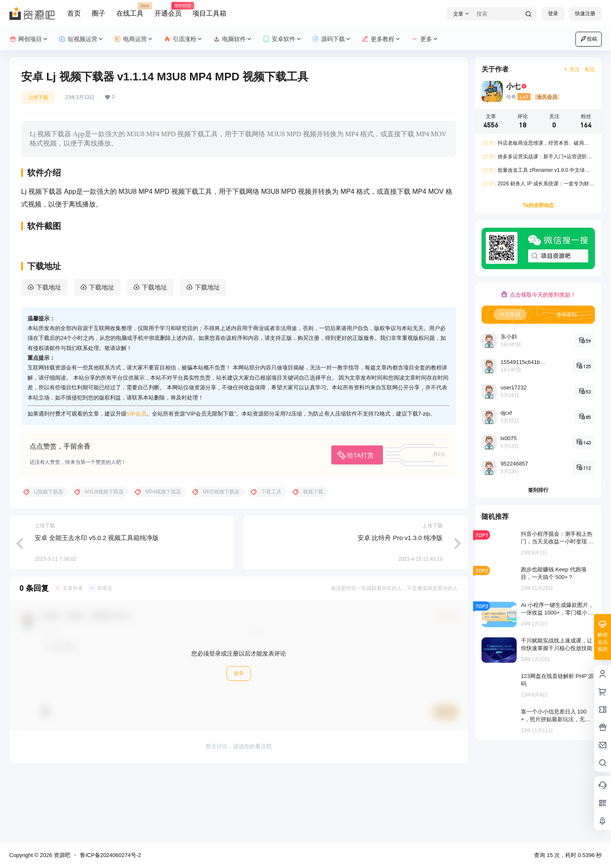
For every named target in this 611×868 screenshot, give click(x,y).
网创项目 (29, 39)
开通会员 (168, 10)
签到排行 (538, 490)
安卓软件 (282, 39)
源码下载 (332, 39)
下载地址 (49, 354)
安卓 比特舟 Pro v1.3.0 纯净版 (400, 605)
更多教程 (381, 39)
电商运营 (134, 39)
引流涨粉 (183, 39)
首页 (74, 13)
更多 (425, 39)
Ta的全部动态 (538, 205)
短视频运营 (81, 39)
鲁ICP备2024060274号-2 (111, 855)
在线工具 (130, 10)
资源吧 (61, 855)
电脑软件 (233, 39)
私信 (590, 69)
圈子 (99, 13)
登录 (553, 14)
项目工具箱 (209, 13)
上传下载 (38, 97)
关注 (571, 69)
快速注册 (585, 14)
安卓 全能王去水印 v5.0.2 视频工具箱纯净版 (97, 605)
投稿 (589, 39)
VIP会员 (136, 481)
